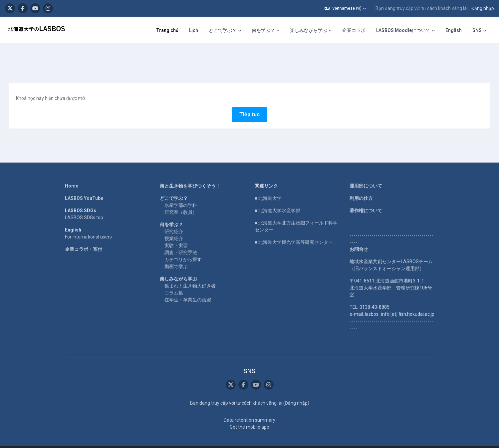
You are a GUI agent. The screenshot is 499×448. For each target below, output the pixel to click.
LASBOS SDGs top (84, 206)
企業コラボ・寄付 (84, 237)
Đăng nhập (483, 8)
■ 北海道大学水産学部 (277, 199)
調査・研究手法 (181, 240)
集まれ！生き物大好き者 (190, 274)
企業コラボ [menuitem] (354, 30)
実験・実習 (176, 233)
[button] (345, 8)
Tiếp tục (249, 102)
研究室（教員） (181, 200)
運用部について (366, 174)
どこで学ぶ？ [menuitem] (223, 30)
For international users (88, 225)
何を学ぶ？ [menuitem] (263, 30)
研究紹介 (174, 220)
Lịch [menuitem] (194, 30)
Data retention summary (249, 408)
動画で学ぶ (176, 254)
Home (72, 174)
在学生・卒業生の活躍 (188, 288)
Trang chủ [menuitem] (167, 30)
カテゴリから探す (183, 247)
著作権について (366, 199)
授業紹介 (174, 226)
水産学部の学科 (181, 193)
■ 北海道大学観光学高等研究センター (294, 230)
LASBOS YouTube (84, 186)
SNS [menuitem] (477, 30)
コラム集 (174, 281)
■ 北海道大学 (268, 186)
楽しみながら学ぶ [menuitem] (309, 30)
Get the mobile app (249, 415)
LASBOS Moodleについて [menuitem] (403, 30)
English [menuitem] (454, 30)
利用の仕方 (361, 186)
